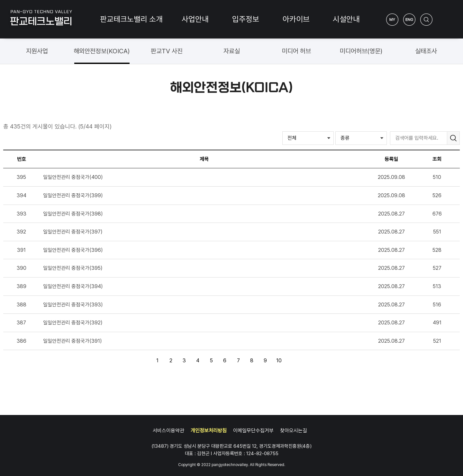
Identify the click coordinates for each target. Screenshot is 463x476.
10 (277, 359)
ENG (409, 20)
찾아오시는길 (294, 431)
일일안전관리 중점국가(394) (73, 286)
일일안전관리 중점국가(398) (73, 214)
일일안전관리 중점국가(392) (73, 323)
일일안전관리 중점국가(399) (73, 195)
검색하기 (426, 20)
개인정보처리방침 (209, 431)
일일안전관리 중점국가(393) (73, 305)
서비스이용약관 (168, 431)
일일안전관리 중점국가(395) (73, 268)
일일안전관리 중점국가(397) (73, 232)
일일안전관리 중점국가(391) (73, 341)
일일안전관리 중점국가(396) (73, 250)
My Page (392, 20)
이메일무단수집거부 (253, 431)
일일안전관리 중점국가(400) (73, 177)
